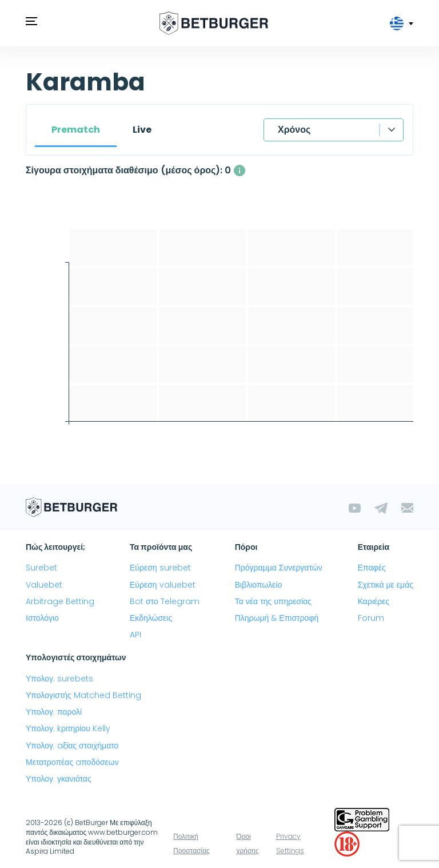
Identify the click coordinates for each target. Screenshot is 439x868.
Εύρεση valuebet (163, 585)
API (135, 635)
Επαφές (372, 568)
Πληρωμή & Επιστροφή (277, 618)
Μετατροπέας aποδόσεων (72, 762)
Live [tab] (142, 130)
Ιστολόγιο (42, 618)
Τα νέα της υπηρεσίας (273, 601)
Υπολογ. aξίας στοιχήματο (72, 746)
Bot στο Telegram (165, 601)
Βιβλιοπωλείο (258, 585)
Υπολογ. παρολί (54, 712)
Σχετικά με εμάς (386, 585)
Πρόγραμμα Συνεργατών (279, 568)
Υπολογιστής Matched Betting (83, 695)
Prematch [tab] (76, 130)
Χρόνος (294, 130)
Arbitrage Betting (60, 601)
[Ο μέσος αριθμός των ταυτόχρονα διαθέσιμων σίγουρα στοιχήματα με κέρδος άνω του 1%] (240, 171)
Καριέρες (374, 601)
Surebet (41, 568)
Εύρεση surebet (160, 568)
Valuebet (44, 585)
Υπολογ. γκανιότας (59, 779)
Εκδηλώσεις (151, 618)
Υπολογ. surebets (59, 679)
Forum (371, 618)
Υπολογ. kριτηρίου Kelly (68, 728)
